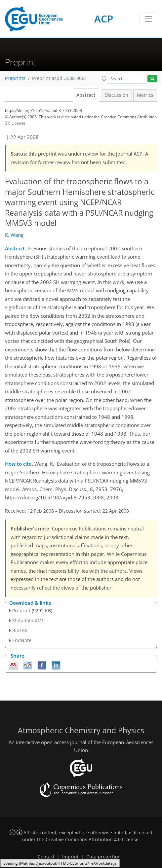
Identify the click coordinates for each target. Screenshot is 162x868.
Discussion (116, 95)
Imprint (70, 857)
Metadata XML (28, 620)
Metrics (145, 95)
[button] (104, 78)
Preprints (15, 78)
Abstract (86, 95)
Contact (46, 857)
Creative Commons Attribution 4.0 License (92, 840)
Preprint (21, 611)
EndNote (22, 640)
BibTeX (20, 630)
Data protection (103, 857)
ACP (104, 19)
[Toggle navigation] (148, 19)
